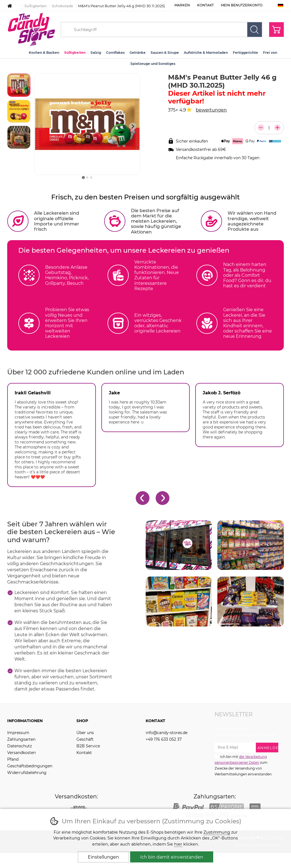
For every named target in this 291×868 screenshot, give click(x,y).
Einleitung (10, 6)
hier (178, 844)
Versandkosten (21, 753)
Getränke (138, 53)
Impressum (18, 733)
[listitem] (19, 85)
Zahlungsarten (21, 739)
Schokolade (62, 6)
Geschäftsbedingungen (30, 766)
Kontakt (205, 5)
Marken (182, 5)
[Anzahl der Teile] (269, 128)
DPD (79, 807)
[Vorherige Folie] (42, 127)
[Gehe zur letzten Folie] (143, 498)
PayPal (188, 807)
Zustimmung (217, 832)
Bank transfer (255, 807)
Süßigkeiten (36, 6)
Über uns (85, 733)
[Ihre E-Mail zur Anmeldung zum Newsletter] (235, 748)
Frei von (270, 53)
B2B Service (88, 746)
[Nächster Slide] (133, 127)
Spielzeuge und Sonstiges (153, 64)
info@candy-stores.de (167, 733)
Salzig (96, 53)
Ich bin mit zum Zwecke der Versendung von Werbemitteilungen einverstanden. (244, 765)
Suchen (255, 30)
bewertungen (211, 110)
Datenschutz (20, 746)
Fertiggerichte (245, 53)
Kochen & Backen (44, 53)
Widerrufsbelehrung (27, 773)
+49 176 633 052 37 (164, 739)
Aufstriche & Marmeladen (206, 53)
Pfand (13, 759)
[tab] (83, 177)
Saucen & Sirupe (165, 53)
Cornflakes (115, 53)
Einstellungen (103, 857)
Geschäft (85, 739)
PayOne (227, 807)
